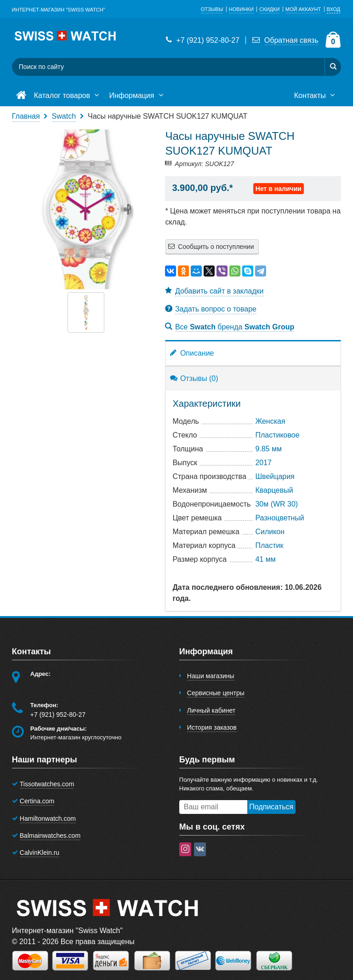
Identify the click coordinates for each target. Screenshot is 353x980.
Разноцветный (279, 518)
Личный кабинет (211, 710)
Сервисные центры (216, 693)
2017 (263, 463)
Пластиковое (277, 435)
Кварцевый (274, 490)
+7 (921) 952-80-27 (202, 40)
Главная (26, 116)
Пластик (269, 545)
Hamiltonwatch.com (48, 819)
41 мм (265, 559)
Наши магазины (211, 676)
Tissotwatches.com (47, 784)
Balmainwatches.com (50, 836)
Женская (270, 421)
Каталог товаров (68, 96)
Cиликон (270, 532)
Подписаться (271, 807)
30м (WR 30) (276, 504)
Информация (137, 96)
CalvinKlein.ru (40, 853)
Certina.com (37, 801)
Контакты (316, 96)
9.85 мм (268, 449)
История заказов (212, 727)
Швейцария (275, 476)
